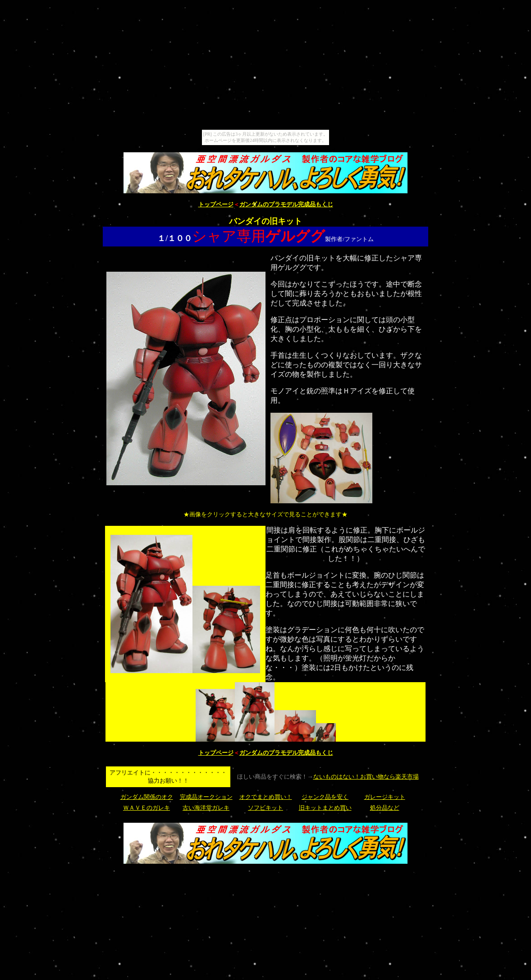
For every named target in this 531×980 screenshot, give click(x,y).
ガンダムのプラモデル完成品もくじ (286, 204)
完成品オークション (206, 797)
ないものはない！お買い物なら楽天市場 (366, 777)
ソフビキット (265, 808)
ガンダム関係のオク (147, 797)
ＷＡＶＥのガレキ (146, 808)
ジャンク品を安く (325, 797)
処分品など (385, 808)
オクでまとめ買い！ (266, 797)
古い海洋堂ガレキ (206, 808)
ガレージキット (385, 797)
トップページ (216, 204)
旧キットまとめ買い (325, 808)
